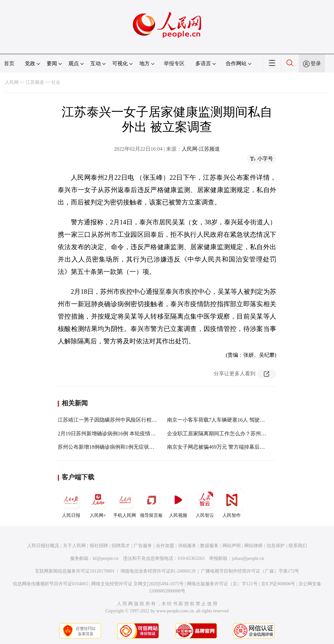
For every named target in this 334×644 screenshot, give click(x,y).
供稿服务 (187, 546)
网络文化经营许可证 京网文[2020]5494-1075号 (138, 584)
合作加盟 (165, 546)
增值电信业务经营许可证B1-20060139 (158, 571)
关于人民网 (74, 546)
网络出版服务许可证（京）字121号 (222, 584)
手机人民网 (125, 503)
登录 (316, 63)
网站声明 (232, 546)
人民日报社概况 (43, 546)
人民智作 (232, 503)
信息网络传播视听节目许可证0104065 (50, 584)
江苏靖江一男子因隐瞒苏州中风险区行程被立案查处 (118, 420)
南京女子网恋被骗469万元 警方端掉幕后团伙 (219, 447)
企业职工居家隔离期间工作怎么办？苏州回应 (219, 434)
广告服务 (143, 546)
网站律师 (253, 546)
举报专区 (174, 63)
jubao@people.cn (248, 558)
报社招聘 (99, 546)
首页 (9, 63)
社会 (56, 82)
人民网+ (98, 503)
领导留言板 (151, 503)
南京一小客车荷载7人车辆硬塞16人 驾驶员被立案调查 (229, 420)
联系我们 (298, 546)
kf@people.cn (106, 558)
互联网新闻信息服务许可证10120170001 (75, 571)
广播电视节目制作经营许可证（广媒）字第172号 (250, 571)
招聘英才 (121, 546)
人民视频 (178, 503)
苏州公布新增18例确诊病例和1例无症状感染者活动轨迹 (122, 447)
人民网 (12, 82)
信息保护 (276, 546)
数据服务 (209, 546)
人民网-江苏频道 (201, 149)
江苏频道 (35, 82)
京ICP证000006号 (278, 584)
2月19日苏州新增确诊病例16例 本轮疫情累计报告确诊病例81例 (130, 434)
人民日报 (71, 503)
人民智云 (205, 503)
